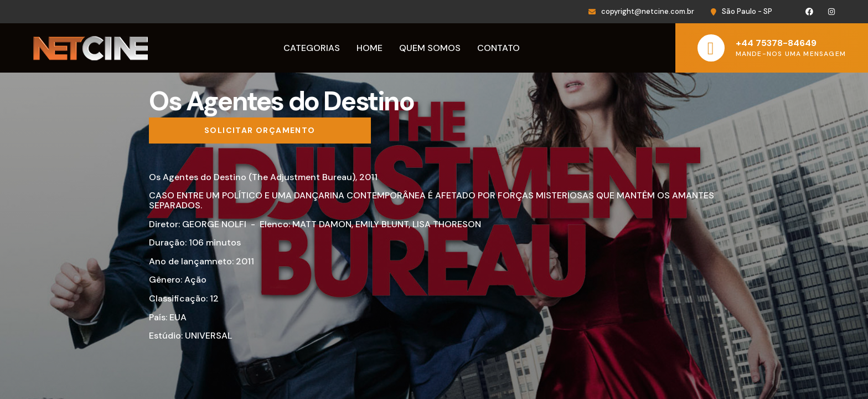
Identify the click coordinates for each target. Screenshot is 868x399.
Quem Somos (430, 48)
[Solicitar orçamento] (260, 131)
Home (370, 48)
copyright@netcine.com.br (648, 11)
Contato (498, 48)
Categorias (312, 48)
